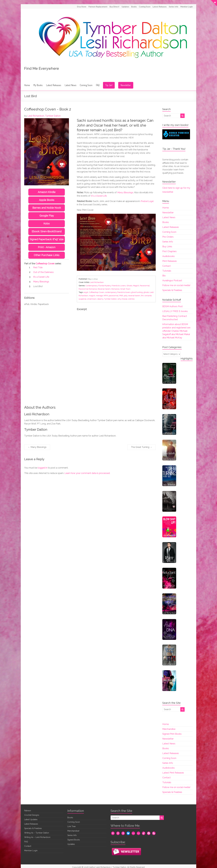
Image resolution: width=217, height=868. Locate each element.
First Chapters (169, 251)
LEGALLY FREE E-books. (175, 311)
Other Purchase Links (47, 255)
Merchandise (169, 729)
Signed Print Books (172, 734)
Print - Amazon (47, 247)
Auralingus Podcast (172, 280)
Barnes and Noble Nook (47, 208)
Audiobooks (168, 256)
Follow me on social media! (176, 285)
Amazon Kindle (47, 192)
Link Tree (71, 826)
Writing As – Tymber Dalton (37, 833)
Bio (164, 276)
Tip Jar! (109, 85)
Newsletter (126, 85)
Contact (166, 266)
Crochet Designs (32, 815)
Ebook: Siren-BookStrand (47, 231)
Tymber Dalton (53, 116)
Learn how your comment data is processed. (87, 473)
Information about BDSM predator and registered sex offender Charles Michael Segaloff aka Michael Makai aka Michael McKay (176, 331)
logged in (43, 468)
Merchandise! (73, 831)
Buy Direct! (115, 7)
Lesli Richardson (36, 116)
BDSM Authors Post (173, 306)
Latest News (71, 85)
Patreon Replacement (98, 7)
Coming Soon (145, 7)
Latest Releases (160, 7)
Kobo (47, 224)
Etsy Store (82, 7)
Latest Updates (31, 819)
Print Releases (170, 261)
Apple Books (47, 200)
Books (134, 7)
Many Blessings (37, 447)
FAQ (98, 85)
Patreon (28, 811)
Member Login (187, 7)
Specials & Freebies (172, 290)
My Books (38, 85)
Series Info (174, 7)
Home (27, 85)
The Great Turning (142, 447)
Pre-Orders (168, 237)
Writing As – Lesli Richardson (37, 837)
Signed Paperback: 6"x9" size (47, 239)
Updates (125, 7)
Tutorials (167, 271)
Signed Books (74, 840)
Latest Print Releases (173, 773)
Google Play (47, 216)
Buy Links (167, 247)
